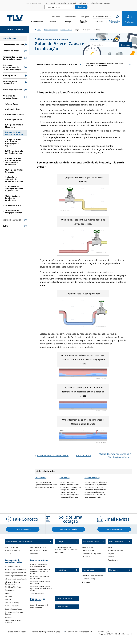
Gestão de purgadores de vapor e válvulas (39, 606)
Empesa (111, 554)
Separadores (10, 590)
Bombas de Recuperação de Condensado (40, 582)
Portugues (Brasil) (101, 16)
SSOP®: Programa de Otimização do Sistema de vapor (67, 548)
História (111, 557)
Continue (81, 7)
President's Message (116, 550)
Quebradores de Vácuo (13, 609)
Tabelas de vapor (92, 478)
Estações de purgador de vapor (16, 569)
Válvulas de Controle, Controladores (13, 583)
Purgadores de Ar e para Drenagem (14, 613)
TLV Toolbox (86, 557)
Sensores (9, 596)
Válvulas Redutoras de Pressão (16, 579)
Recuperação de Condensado (16, 573)
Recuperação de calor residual (16, 576)
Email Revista (41, 478)
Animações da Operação (39, 550)
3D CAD (8, 554)
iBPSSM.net (59, 552)
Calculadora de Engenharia (91, 554)
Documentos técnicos (38, 547)
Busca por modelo (12, 547)
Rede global (86, 582)
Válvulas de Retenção (13, 603)
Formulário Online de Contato (92, 576)
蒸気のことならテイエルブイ (15, 18)
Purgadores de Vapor (13, 566)
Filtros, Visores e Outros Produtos (14, 621)
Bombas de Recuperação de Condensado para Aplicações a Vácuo (41, 588)
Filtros (7, 593)
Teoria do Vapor (87, 547)
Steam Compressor (37, 593)
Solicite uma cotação (89, 579)
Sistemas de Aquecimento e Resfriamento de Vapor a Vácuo (40, 571)
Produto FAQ (35, 554)
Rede (110, 547)
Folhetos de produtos (13, 550)
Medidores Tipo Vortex (13, 587)
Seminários (65, 478)
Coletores (9, 617)
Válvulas (8, 600)
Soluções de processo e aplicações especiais (39, 565)
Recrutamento (113, 560)
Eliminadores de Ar (12, 606)
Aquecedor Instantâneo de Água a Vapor (40, 577)
